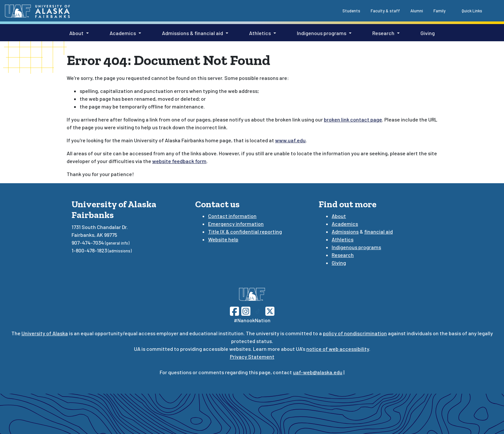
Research (383, 33)
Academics (123, 33)
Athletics (260, 33)
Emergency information (236, 224)
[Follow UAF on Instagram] (245, 310)
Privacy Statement (252, 357)
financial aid (378, 231)
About (76, 33)
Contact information (232, 216)
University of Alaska (45, 333)
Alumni (417, 11)
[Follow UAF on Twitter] (270, 310)
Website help (223, 239)
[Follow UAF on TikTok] (258, 310)
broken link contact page (353, 119)
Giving (428, 33)
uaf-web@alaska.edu (318, 372)
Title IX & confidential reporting (245, 231)
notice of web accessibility (338, 349)
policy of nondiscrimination (355, 333)
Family (439, 11)
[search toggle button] (493, 10)
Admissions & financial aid (192, 33)
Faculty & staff (385, 11)
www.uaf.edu (290, 140)
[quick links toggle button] (468, 10)
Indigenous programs (322, 33)
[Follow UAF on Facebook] (234, 310)
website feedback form (179, 161)
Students (351, 11)
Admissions (345, 231)
